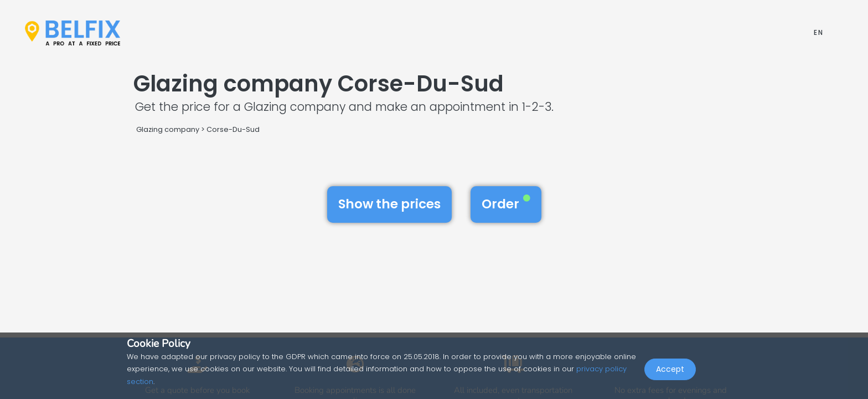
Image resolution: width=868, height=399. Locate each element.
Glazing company (168, 129)
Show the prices (389, 204)
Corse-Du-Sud (233, 129)
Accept (670, 375)
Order (506, 204)
